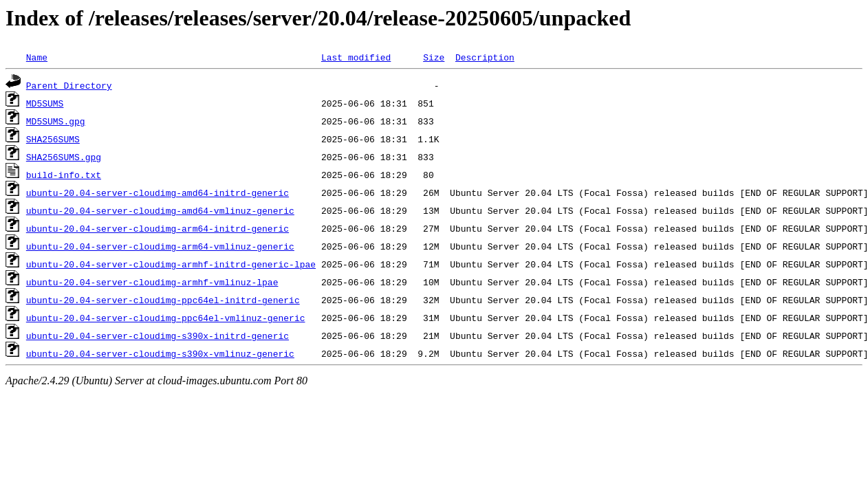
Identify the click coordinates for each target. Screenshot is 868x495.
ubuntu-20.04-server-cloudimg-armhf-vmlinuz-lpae (152, 282)
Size (434, 57)
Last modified (356, 57)
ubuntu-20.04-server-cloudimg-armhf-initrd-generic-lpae (171, 264)
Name (37, 57)
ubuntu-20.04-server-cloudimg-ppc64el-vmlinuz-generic (166, 318)
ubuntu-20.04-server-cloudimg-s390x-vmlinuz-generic (160, 353)
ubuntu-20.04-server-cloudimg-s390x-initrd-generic (158, 335)
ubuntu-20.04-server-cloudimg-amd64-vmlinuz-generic (160, 210)
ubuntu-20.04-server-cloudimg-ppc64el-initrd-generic (163, 300)
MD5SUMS (45, 103)
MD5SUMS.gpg (56, 121)
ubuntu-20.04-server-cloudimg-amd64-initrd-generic (158, 192)
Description (485, 57)
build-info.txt (64, 175)
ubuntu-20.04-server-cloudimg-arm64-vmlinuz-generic (160, 246)
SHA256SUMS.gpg (64, 157)
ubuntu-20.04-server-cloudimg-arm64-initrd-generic (158, 228)
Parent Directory (69, 85)
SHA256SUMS (53, 139)
